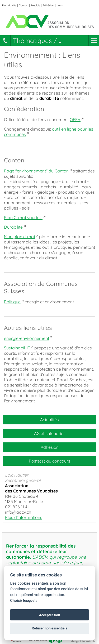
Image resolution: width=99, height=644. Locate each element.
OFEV (75, 119)
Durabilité (13, 227)
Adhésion (48, 5)
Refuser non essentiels (49, 628)
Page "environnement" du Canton (36, 171)
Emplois (35, 5)
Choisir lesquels (24, 601)
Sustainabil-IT (17, 348)
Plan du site (9, 5)
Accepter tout (50, 615)
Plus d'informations (24, 517)
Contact (23, 5)
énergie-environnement (27, 338)
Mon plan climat (20, 237)
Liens (60, 5)
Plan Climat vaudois (23, 217)
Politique (12, 302)
